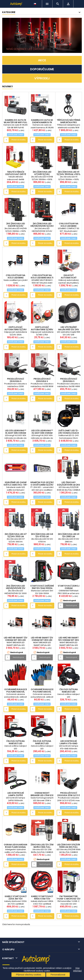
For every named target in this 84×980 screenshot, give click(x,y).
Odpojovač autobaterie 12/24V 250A (16, 330)
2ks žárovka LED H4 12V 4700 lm (42, 535)
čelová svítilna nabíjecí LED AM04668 (16, 743)
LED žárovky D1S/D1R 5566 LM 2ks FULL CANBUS (69, 847)
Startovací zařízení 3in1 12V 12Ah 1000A (42, 587)
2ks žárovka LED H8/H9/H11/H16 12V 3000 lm (16, 588)
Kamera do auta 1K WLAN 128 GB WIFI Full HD (16, 122)
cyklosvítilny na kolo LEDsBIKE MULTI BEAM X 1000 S (42, 278)
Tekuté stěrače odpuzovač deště (16, 173)
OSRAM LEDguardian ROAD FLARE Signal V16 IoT (16, 847)
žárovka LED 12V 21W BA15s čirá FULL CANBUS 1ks (42, 847)
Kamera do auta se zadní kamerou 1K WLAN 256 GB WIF (42, 122)
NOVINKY (8, 86)
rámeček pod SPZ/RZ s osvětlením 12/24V (42, 484)
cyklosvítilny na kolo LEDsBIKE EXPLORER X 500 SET (16, 278)
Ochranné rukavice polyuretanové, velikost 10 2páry (16, 692)
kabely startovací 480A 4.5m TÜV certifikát (42, 899)
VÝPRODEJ (42, 78)
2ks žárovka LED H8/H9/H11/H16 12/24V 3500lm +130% (42, 226)
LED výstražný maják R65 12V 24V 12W (69, 330)
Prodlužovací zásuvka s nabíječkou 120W (16, 381)
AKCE (42, 60)
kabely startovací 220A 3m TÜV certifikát (16, 899)
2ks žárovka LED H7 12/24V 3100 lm (16, 535)
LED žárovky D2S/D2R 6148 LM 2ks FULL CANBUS (69, 485)
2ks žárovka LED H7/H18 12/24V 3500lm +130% (42, 174)
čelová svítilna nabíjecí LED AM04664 (69, 692)
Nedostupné (71, 605)
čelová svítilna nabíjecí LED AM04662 (42, 743)
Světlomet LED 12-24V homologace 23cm (69, 433)
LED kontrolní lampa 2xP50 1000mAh (16, 795)
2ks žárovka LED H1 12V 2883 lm (69, 535)
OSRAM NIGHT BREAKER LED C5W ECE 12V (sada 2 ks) (42, 795)
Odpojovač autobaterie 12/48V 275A (42, 330)
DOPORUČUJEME (42, 69)
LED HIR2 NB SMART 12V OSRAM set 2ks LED (69, 640)
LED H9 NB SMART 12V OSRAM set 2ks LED (42, 639)
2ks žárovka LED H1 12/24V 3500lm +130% (69, 173)
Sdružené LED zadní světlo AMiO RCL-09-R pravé (16, 485)
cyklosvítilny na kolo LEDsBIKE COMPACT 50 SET (69, 226)
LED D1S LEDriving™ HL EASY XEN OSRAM (16, 432)
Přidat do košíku (19, 140)
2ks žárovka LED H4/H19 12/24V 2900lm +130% (16, 226)
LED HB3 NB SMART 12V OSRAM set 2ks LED (16, 639)
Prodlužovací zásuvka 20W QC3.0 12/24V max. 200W (69, 795)
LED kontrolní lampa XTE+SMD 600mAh (69, 743)
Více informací (77, 969)
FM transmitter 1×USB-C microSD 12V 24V (69, 899)
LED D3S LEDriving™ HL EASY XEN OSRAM (42, 432)
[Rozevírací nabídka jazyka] (35, 3)
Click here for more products (16, 924)
